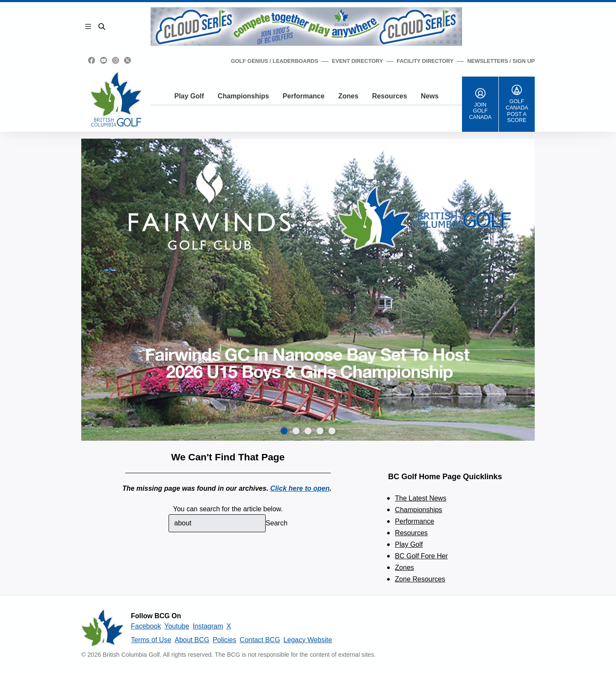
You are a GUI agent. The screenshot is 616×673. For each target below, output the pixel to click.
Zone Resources (420, 579)
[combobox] (217, 523)
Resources (390, 96)
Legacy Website (308, 640)
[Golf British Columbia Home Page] (116, 99)
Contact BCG (260, 640)
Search (277, 523)
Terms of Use (151, 640)
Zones (348, 96)
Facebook (146, 626)
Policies (224, 640)
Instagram (208, 626)
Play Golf (189, 96)
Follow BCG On (156, 616)
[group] (308, 290)
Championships (243, 96)
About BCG (192, 640)
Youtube (177, 626)
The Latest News (421, 498)
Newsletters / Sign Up (501, 61)
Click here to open (300, 488)
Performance (304, 96)
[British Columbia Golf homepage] (103, 628)
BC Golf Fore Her (421, 556)
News (430, 96)
